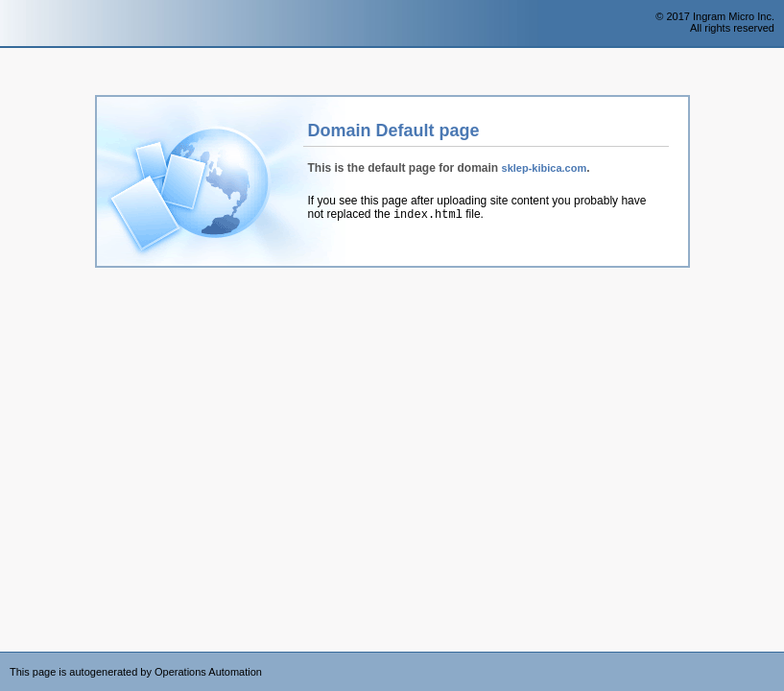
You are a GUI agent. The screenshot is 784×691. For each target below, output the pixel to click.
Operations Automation (50, 24)
